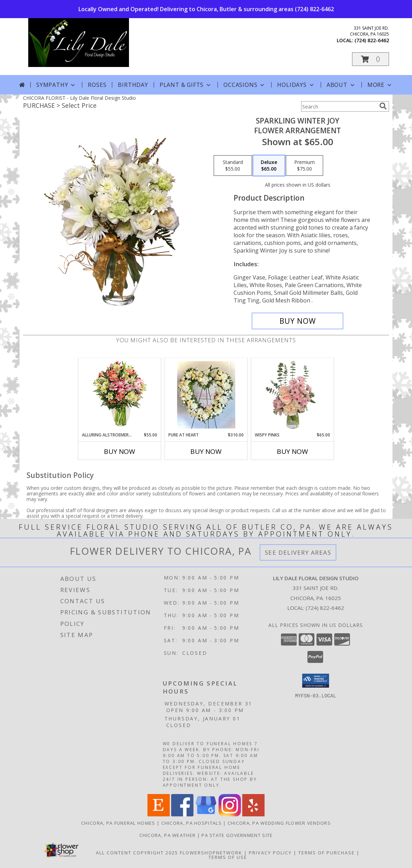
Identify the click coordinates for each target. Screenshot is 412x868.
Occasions (245, 85)
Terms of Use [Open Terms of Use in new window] (228, 857)
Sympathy (56, 85)
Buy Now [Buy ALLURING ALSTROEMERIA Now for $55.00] (120, 451)
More (380, 85)
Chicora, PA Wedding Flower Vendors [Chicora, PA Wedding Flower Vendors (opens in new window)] (279, 823)
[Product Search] (339, 106)
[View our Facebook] (182, 814)
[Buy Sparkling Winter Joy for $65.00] (297, 321)
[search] (383, 106)
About (341, 85)
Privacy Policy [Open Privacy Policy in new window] (270, 853)
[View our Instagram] (230, 814)
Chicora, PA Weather (168, 835)
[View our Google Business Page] (206, 814)
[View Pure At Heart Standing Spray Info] (206, 395)
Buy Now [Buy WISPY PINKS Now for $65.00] (292, 451)
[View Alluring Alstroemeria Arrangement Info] (120, 395)
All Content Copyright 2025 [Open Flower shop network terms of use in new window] (137, 853)
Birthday (133, 85)
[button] (371, 59)
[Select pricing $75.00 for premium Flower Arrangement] (304, 166)
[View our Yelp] (253, 814)
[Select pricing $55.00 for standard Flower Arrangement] (233, 166)
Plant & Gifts (186, 85)
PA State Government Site (237, 835)
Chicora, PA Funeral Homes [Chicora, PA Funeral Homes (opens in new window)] (118, 823)
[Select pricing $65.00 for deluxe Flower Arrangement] (269, 166)
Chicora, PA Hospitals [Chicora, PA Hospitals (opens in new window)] (192, 823)
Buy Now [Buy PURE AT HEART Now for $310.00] (206, 451)
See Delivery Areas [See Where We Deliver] (298, 552)
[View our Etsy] (159, 814)
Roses (97, 85)
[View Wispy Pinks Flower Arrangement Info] (293, 395)
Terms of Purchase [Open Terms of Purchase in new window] (327, 853)
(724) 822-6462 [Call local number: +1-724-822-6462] (372, 40)
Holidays (296, 85)
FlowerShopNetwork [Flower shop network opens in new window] (211, 853)
